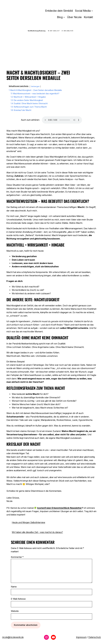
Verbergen (35, 86)
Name (14, 587)
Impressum (81, 637)
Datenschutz (95, 637)
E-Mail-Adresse (18, 599)
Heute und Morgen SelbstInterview (28, 522)
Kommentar (17, 557)
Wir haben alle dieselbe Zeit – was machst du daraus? (37, 532)
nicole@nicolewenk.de (13, 637)
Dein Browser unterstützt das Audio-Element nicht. (62, 120)
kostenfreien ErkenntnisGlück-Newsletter (60, 508)
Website (15, 611)
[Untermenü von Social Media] (92, 11)
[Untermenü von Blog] (64, 17)
